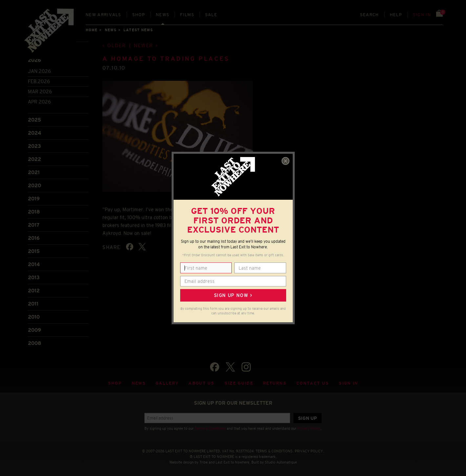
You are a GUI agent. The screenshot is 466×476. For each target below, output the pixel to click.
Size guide (239, 383)
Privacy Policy (309, 428)
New (104, 15)
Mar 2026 (40, 91)
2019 (34, 199)
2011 (33, 304)
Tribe (204, 462)
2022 (34, 159)
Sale (211, 15)
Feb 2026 (39, 81)
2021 (34, 172)
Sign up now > (233, 295)
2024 (34, 133)
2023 (34, 146)
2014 (34, 264)
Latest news (138, 30)
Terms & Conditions (210, 428)
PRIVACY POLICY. (309, 451)
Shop (139, 15)
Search (370, 15)
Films (187, 15)
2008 (35, 343)
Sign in (422, 15)
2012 (34, 291)
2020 (34, 185)
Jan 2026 (39, 71)
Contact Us (313, 383)
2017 (34, 225)
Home (92, 30)
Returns (275, 383)
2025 (34, 120)
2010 (34, 317)
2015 (34, 251)
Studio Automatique (281, 462)
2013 (34, 277)
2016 (34, 238)
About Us (201, 383)
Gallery (167, 383)
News (163, 15)
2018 (34, 212)
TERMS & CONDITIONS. (275, 451)
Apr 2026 (39, 102)
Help (396, 15)
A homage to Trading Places (166, 59)
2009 (34, 330)
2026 (34, 60)
